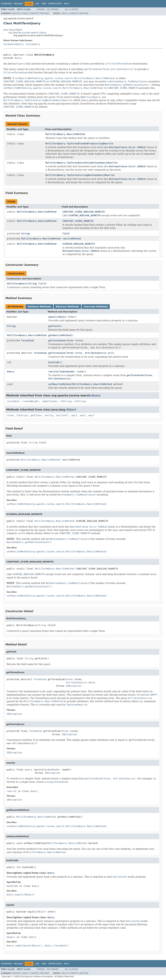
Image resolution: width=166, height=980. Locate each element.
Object (62, 317)
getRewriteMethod (60, 335)
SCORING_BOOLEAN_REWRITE (79, 244)
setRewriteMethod (60, 384)
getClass (36, 415)
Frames (41, 9)
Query (18, 58)
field (66, 234)
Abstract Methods (67, 307)
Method (45, 13)
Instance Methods (39, 307)
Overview (6, 4)
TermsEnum (27, 340)
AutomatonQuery (13, 44)
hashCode (54, 362)
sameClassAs (50, 401)
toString (66, 401)
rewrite (53, 372)
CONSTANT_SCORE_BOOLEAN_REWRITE (84, 212)
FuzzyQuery (33, 44)
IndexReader (67, 372)
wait (74, 415)
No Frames (53, 9)
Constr (34, 13)
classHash (13, 401)
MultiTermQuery (17, 284)
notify (49, 415)
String (25, 234)
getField (54, 326)
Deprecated (55, 4)
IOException (74, 686)
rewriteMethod (72, 239)
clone (10, 415)
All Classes (72, 9)
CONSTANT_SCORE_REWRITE (78, 221)
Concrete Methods (96, 307)
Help (66, 4)
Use (37, 4)
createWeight (31, 401)
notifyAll (62, 415)
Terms (70, 340)
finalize (22, 415)
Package (18, 4)
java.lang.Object (13, 30)
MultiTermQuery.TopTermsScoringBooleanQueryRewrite (80, 175)
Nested (16, 13)
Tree (44, 4)
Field (25, 13)
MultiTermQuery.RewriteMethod (65, 134)
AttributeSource (95, 353)
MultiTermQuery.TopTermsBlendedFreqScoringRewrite (79, 144)
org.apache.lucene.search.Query (27, 33)
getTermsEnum (57, 340)
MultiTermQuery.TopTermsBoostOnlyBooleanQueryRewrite (81, 163)
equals (53, 317)
